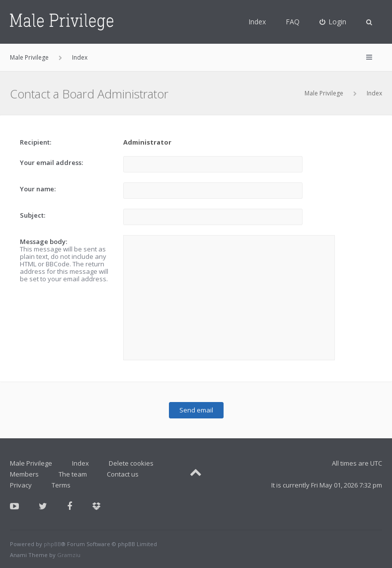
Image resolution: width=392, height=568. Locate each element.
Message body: (43, 242)
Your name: (38, 189)
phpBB (52, 544)
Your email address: (51, 162)
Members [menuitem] (24, 474)
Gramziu (69, 555)
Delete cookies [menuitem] (131, 463)
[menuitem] (333, 22)
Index (257, 22)
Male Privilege (324, 93)
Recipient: (36, 142)
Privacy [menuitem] (21, 485)
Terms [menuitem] (61, 485)
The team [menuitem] (73, 474)
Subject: (33, 215)
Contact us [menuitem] (123, 474)
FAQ (293, 22)
